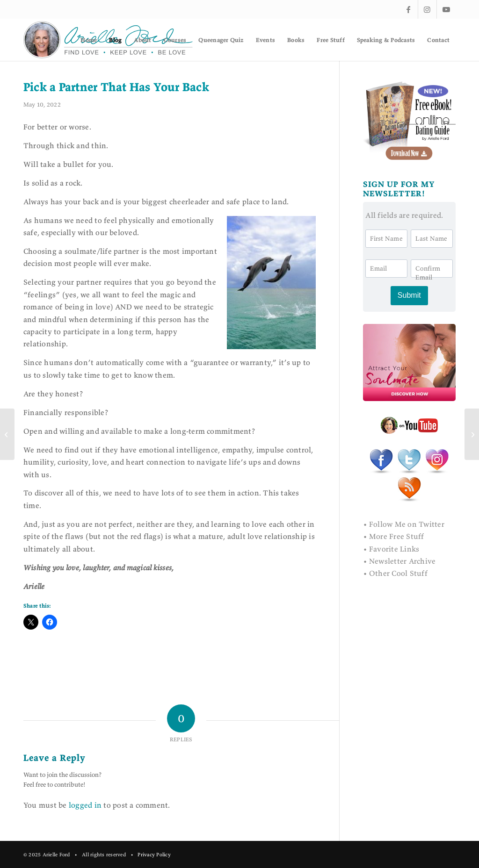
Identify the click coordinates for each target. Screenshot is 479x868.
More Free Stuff (397, 536)
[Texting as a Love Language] (472, 434)
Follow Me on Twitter (407, 524)
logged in (85, 805)
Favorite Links (394, 549)
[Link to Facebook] (409, 9)
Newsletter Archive (402, 561)
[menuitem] (89, 40)
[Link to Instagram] (427, 9)
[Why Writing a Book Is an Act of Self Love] (7, 434)
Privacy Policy (154, 854)
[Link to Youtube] (446, 9)
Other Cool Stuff (398, 573)
